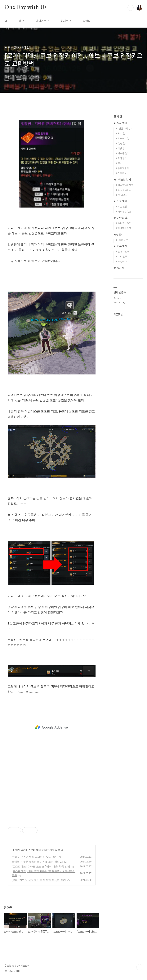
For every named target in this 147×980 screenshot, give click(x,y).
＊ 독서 (119, 163)
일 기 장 (118, 117)
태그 (21, 21)
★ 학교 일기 (120, 201)
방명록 (87, 21)
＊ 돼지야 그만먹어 (124, 185)
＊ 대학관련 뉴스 (123, 212)
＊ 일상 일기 (121, 143)
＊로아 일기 (34, 850)
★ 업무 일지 (120, 246)
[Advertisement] (52, 727)
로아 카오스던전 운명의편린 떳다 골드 (35, 857)
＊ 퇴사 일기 (121, 134)
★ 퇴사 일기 (19, 850)
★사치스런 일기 (122, 180)
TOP (139, 967)
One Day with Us (26, 7)
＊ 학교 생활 (121, 207)
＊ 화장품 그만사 (123, 190)
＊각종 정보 (121, 173)
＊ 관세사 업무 (122, 252)
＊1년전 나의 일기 (124, 129)
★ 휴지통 (119, 268)
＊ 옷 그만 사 (121, 195)
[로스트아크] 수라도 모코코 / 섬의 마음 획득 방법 (41, 866)
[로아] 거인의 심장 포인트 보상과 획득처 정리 (39, 880)
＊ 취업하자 (121, 262)
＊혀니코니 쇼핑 (123, 228)
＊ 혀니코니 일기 (123, 223)
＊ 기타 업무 (121, 257)
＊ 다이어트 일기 (123, 139)
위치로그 (66, 21)
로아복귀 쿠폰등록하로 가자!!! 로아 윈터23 (37, 862)
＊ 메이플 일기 (122, 153)
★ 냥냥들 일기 (121, 218)
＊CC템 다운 (122, 240)
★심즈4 (118, 235)
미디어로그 (42, 21)
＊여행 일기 (121, 148)
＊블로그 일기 (122, 168)
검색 (131, 8)
